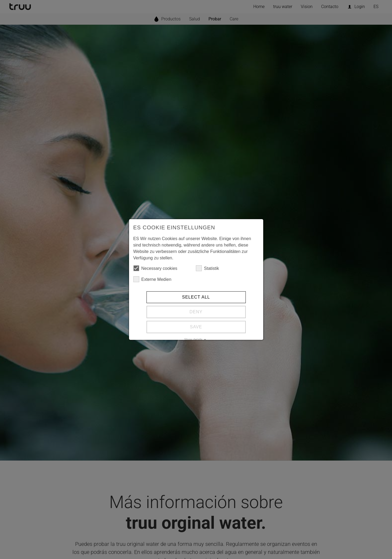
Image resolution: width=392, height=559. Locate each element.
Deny (196, 312)
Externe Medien (152, 279)
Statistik (207, 268)
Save (196, 327)
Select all (196, 297)
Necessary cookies (155, 268)
